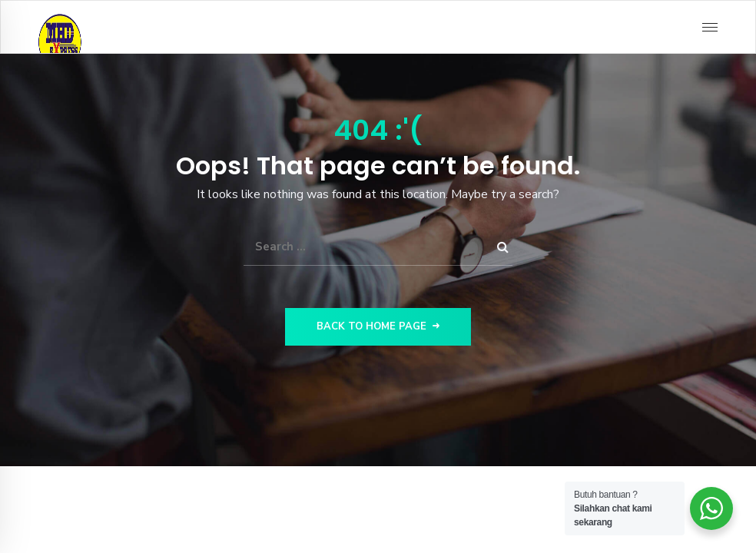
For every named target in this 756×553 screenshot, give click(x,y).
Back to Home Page (378, 326)
